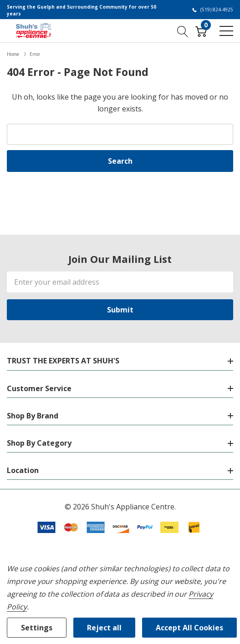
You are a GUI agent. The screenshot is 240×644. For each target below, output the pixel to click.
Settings (37, 628)
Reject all (104, 628)
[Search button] (183, 30)
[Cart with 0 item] (201, 30)
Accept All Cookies (189, 628)
